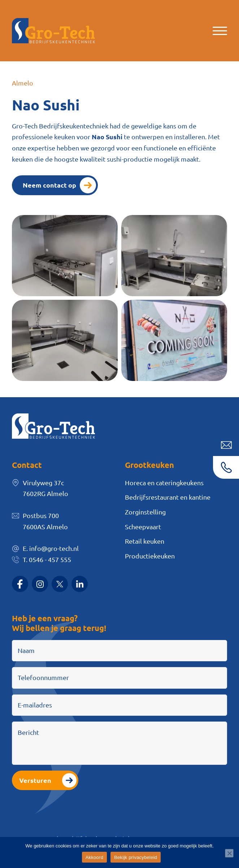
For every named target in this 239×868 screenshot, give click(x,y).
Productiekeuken (150, 556)
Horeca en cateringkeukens (164, 483)
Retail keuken (145, 541)
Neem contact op (49, 185)
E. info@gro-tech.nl (51, 548)
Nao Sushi (107, 137)
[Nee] (229, 853)
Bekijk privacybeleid (136, 857)
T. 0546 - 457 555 (47, 559)
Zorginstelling (145, 512)
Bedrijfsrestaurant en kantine (168, 497)
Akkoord (94, 857)
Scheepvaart (143, 527)
